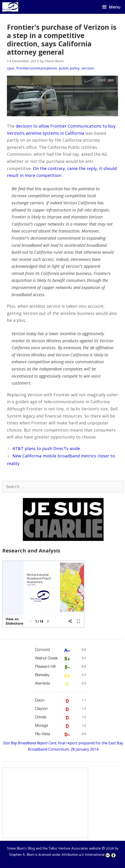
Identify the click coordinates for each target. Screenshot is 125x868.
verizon (88, 68)
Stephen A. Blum (22, 855)
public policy (69, 68)
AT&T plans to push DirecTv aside (46, 448)
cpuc (11, 68)
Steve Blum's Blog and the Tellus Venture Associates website (54, 849)
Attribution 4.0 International (89, 855)
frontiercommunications (37, 68)
